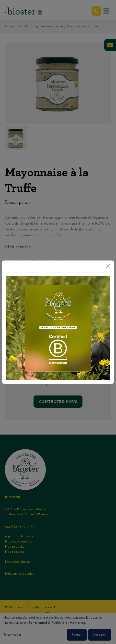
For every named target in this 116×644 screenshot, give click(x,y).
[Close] (108, 266)
